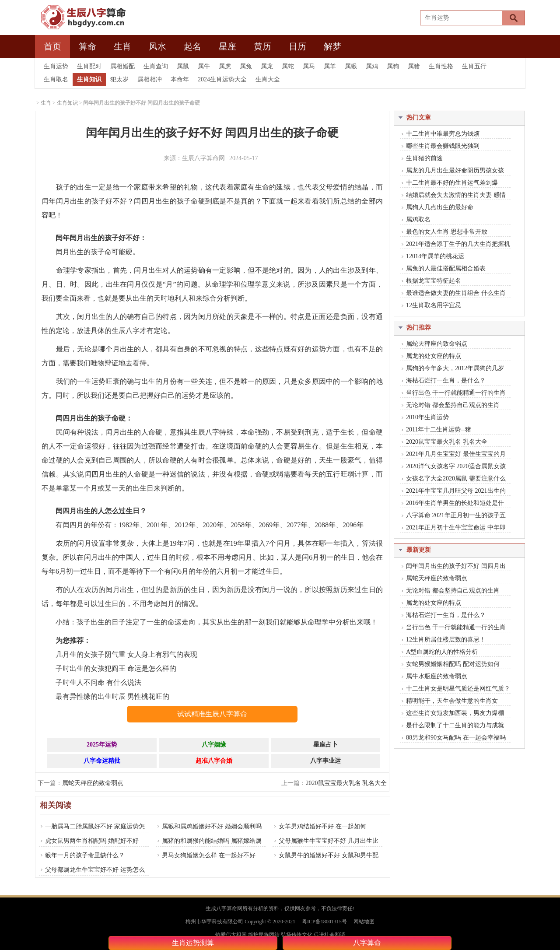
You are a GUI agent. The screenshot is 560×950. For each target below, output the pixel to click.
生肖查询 (156, 66)
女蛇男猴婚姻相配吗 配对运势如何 (453, 664)
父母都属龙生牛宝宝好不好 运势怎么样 (92, 875)
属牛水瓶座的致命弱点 (437, 676)
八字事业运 (325, 761)
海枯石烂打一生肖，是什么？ (446, 380)
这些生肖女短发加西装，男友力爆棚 (455, 713)
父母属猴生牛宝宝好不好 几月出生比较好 (325, 846)
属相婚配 (122, 66)
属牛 (204, 66)
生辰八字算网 (80, 18)
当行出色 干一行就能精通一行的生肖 (456, 393)
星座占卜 (325, 745)
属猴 (351, 66)
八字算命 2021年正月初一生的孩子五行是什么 (453, 516)
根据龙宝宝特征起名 (434, 281)
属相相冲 (150, 79)
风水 (157, 46)
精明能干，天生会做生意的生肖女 (452, 701)
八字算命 (367, 943)
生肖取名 (56, 79)
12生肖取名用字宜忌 (434, 305)
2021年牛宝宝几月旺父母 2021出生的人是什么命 (453, 491)
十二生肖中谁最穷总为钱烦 (443, 134)
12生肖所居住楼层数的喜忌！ (446, 640)
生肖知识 (89, 79)
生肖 (122, 46)
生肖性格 (441, 66)
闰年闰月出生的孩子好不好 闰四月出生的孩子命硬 (453, 567)
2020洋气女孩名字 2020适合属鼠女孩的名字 (453, 467)
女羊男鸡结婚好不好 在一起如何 (322, 826)
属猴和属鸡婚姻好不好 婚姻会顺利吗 (212, 826)
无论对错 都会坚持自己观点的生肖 (453, 405)
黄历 (262, 46)
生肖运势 (56, 66)
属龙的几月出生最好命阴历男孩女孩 (455, 170)
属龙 (267, 66)
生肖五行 (474, 66)
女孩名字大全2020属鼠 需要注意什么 (456, 479)
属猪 (414, 66)
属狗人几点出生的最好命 (440, 207)
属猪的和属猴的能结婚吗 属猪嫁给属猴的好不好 (209, 846)
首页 (52, 46)
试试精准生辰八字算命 (212, 714)
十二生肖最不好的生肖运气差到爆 (452, 183)
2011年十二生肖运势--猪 (439, 429)
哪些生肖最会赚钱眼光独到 (443, 146)
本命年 (180, 79)
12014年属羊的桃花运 (435, 256)
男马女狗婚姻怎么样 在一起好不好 (209, 855)
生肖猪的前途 (424, 158)
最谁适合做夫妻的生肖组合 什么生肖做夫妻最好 (453, 294)
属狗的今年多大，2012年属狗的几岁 (455, 368)
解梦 (332, 46)
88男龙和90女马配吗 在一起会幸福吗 (456, 738)
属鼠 (183, 66)
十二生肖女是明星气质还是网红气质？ (458, 689)
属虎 (225, 66)
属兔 (246, 66)
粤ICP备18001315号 (324, 922)
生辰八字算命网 (203, 158)
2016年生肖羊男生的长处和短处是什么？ (452, 504)
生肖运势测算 (193, 943)
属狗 (393, 66)
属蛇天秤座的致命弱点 (93, 783)
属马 (309, 66)
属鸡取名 (418, 219)
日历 (297, 46)
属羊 (330, 66)
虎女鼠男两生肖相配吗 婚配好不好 (92, 841)
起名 (192, 46)
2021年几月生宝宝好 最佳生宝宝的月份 (453, 455)
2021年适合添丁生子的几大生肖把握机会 (455, 245)
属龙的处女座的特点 (434, 356)
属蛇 (288, 66)
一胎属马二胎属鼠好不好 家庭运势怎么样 (92, 831)
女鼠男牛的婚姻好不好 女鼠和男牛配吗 (325, 860)
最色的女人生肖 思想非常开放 (447, 232)
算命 (87, 46)
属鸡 (372, 66)
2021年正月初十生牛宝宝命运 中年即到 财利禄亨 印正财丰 (453, 528)
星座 (227, 46)
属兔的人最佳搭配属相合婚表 (446, 268)
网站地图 (364, 922)
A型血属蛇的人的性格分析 (442, 652)
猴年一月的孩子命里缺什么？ (85, 855)
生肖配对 (89, 66)
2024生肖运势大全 (222, 79)
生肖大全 (268, 79)
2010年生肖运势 (427, 417)
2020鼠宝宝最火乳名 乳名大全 (346, 783)
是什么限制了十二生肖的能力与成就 (455, 725)
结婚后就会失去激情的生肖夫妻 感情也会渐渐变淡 (453, 196)
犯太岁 (119, 79)
